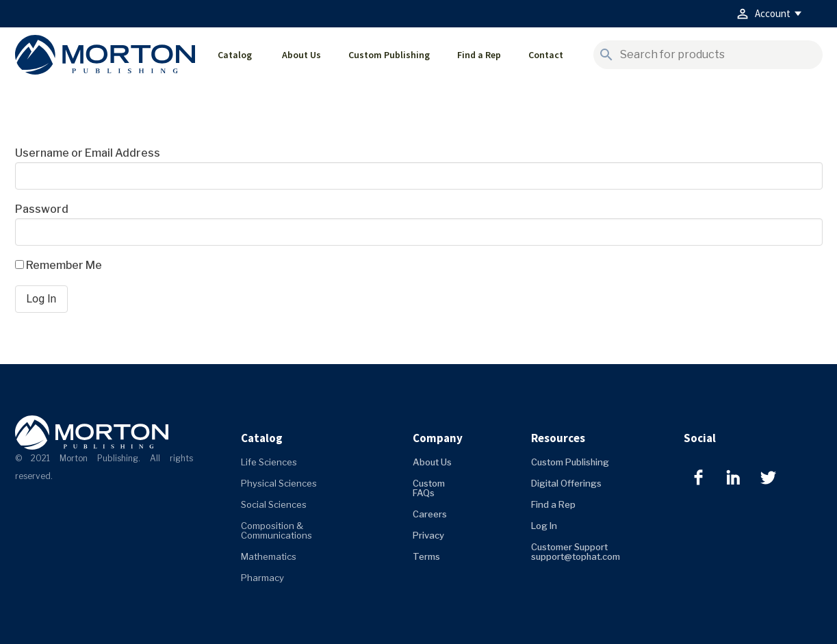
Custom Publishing (389, 55)
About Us (301, 55)
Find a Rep (479, 55)
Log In (544, 526)
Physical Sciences (279, 483)
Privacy (428, 535)
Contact (546, 55)
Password (42, 209)
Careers (430, 514)
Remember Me (59, 265)
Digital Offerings (566, 483)
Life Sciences (269, 462)
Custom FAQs (429, 488)
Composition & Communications (276, 530)
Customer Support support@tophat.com (576, 552)
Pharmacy (262, 578)
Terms (426, 556)
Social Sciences (274, 504)
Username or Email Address (88, 153)
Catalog (235, 55)
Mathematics (269, 556)
